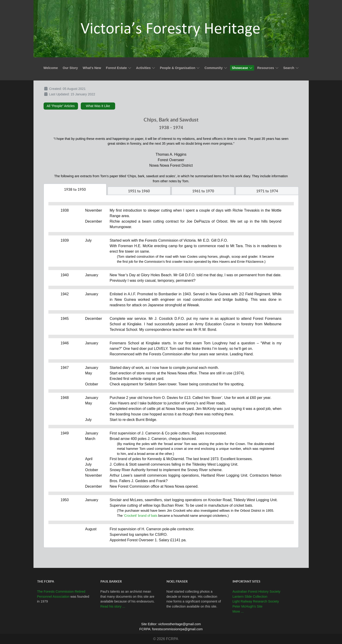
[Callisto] (171, 28)
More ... (238, 611)
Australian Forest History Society (257, 591)
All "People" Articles (61, 106)
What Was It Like (98, 106)
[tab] (75, 189)
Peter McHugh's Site (248, 606)
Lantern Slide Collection (250, 597)
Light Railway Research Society (256, 601)
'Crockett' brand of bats (140, 516)
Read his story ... (113, 606)
